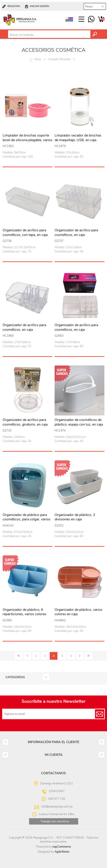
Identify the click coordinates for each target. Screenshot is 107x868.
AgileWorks (62, 852)
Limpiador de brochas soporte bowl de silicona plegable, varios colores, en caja (28, 140)
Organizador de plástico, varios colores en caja (79, 612)
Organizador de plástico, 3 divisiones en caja (75, 517)
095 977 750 (91, 19)
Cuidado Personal (59, 59)
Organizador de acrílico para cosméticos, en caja (76, 233)
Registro (14, 6)
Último (89, 656)
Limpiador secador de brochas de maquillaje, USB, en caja (78, 138)
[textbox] (49, 35)
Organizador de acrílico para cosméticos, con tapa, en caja (25, 233)
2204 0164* (57, 791)
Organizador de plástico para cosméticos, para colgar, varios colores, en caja (27, 519)
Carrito (101, 19)
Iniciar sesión (40, 6)
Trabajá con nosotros (55, 821)
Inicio (38, 59)
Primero (19, 656)
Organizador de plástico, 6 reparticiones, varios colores (24, 612)
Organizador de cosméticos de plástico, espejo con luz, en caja (79, 422)
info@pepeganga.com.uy (57, 807)
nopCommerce (62, 847)
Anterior (27, 656)
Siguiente (80, 656)
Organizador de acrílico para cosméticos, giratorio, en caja (25, 422)
